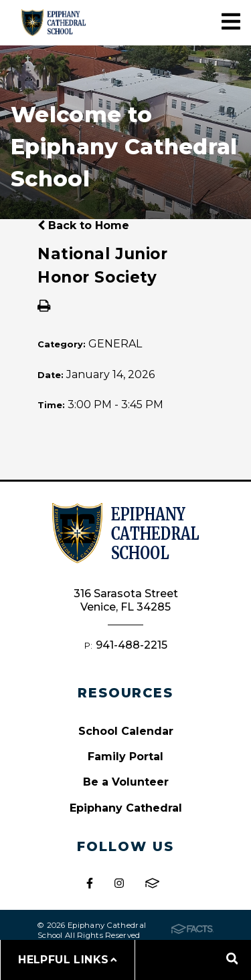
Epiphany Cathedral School (54, 22)
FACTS (153, 883)
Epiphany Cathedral (126, 808)
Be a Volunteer (126, 782)
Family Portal (125, 757)
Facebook (90, 883)
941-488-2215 (132, 645)
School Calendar (126, 731)
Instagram (119, 883)
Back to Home (83, 225)
